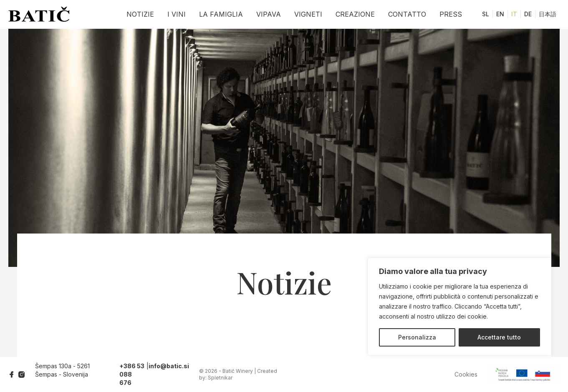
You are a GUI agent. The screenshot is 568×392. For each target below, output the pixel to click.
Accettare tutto (499, 337)
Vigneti (308, 14)
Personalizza (417, 337)
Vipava (269, 14)
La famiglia (221, 14)
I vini (177, 14)
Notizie (140, 14)
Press (451, 14)
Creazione (355, 14)
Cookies (466, 374)
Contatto (407, 14)
